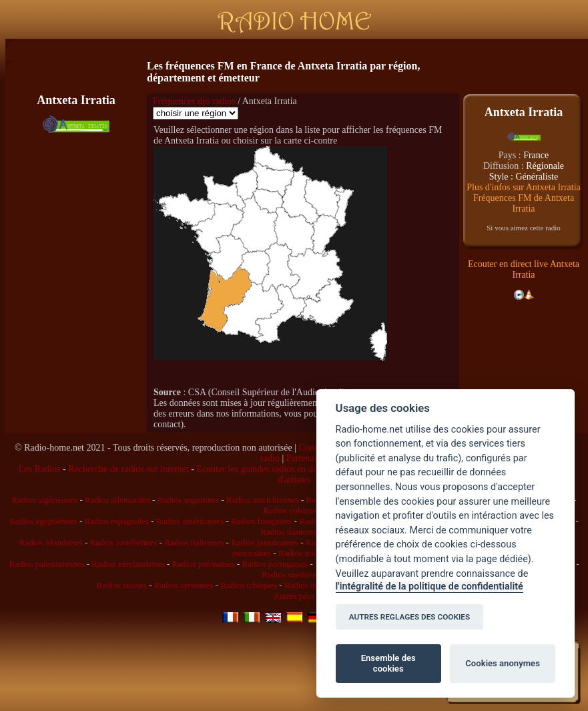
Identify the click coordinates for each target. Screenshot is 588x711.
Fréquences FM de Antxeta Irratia (524, 203)
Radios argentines (189, 500)
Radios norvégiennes (315, 553)
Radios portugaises (275, 564)
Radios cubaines (291, 510)
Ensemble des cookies (388, 663)
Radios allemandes (117, 500)
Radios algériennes (45, 500)
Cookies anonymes (503, 663)
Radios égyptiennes (43, 521)
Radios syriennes (184, 585)
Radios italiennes (194, 542)
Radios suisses (122, 585)
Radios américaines (190, 521)
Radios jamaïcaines (265, 542)
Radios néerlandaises (128, 564)
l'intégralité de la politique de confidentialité (429, 586)
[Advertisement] (76, 220)
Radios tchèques (249, 585)
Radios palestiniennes (46, 564)
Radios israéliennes (124, 542)
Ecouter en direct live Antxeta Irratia (524, 269)
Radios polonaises (204, 564)
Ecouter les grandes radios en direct (263, 469)
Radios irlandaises (51, 542)
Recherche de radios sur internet (128, 469)
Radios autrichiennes (263, 500)
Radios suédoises (291, 574)
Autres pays (294, 596)
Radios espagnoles (117, 521)
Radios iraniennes (291, 532)
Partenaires (307, 458)
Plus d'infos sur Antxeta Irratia (524, 187)
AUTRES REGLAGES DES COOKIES (410, 617)
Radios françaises (261, 521)
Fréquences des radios (194, 101)
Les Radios (40, 469)
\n (196, 113)
